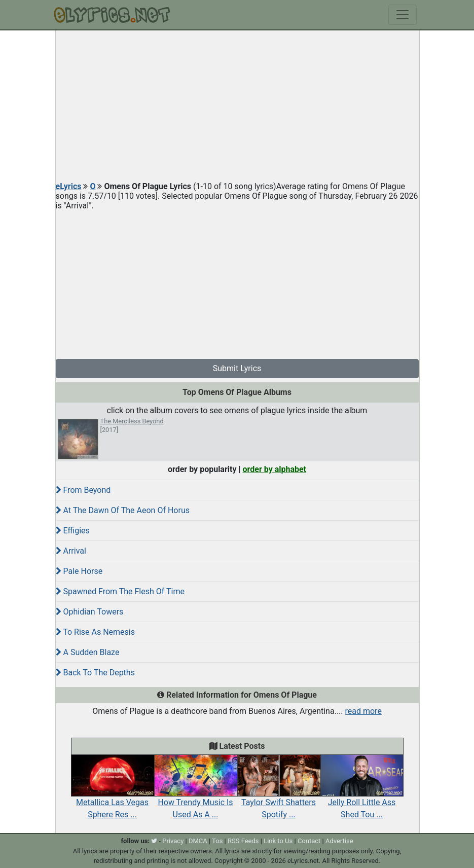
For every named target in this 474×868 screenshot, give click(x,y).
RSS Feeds (243, 841)
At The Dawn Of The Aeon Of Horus (123, 510)
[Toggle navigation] (403, 15)
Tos (217, 841)
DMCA (198, 841)
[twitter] (154, 841)
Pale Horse (79, 571)
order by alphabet (274, 469)
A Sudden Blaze (88, 652)
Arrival (71, 551)
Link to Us (278, 841)
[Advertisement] (237, 106)
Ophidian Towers (90, 612)
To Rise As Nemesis (95, 632)
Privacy (173, 841)
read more (363, 711)
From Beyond (83, 490)
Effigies (73, 531)
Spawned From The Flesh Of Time (120, 591)
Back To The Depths (95, 673)
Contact (309, 841)
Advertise (339, 841)
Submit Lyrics (237, 368)
